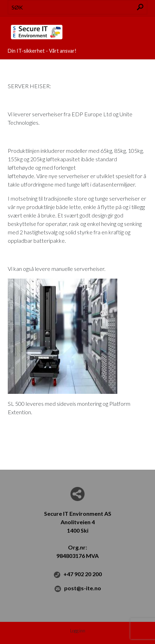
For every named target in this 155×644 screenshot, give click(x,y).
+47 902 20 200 (78, 574)
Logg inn (78, 631)
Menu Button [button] (141, 29)
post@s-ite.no (78, 588)
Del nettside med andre (77, 494)
